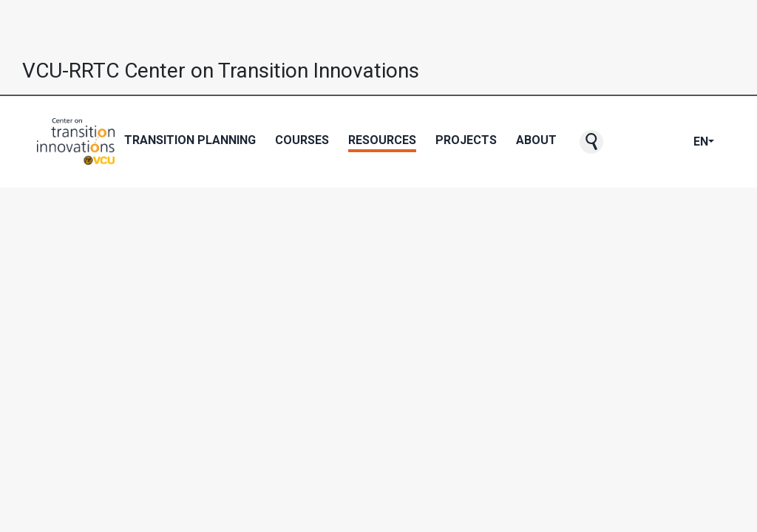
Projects (466, 140)
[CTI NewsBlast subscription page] (622, 142)
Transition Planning (190, 140)
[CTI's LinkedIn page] (682, 142)
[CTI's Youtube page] (658, 142)
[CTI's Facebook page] (634, 142)
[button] (591, 142)
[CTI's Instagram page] (670, 142)
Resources (382, 140)
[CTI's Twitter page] (646, 142)
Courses (302, 140)
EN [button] (701, 141)
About (536, 140)
